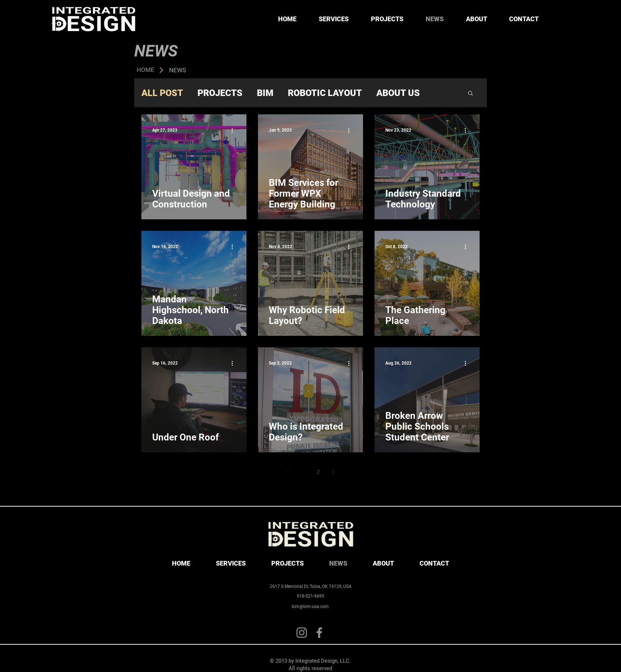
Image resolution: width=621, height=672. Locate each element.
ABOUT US (398, 93)
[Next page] (333, 472)
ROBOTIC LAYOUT (325, 93)
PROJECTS (220, 93)
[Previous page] (288, 472)
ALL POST (162, 93)
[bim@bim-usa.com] (310, 607)
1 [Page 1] (303, 472)
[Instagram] (302, 633)
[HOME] (146, 70)
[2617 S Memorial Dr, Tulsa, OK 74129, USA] (310, 586)
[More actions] (235, 130)
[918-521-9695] (310, 596)
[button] (470, 94)
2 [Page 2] (318, 472)
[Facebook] (319, 633)
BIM (265, 93)
